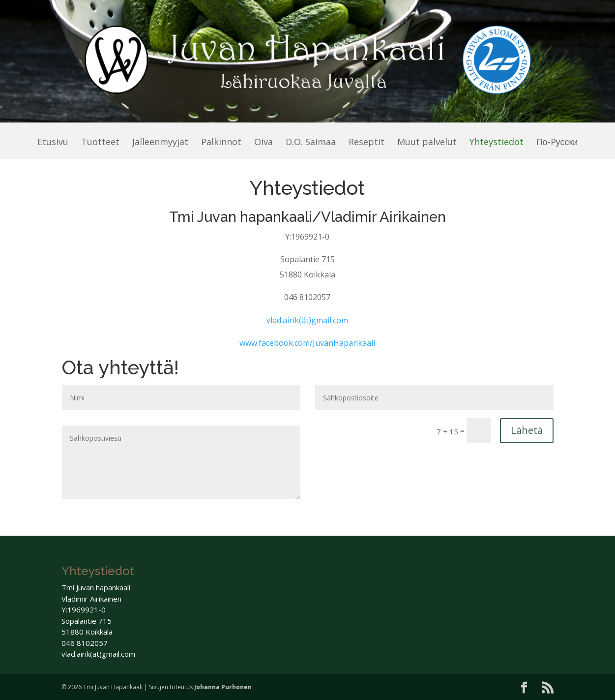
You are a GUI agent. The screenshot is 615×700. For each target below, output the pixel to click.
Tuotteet (100, 143)
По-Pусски (557, 143)
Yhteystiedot (497, 143)
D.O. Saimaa (311, 143)
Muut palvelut (427, 143)
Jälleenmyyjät (160, 143)
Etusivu (53, 143)
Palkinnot (221, 143)
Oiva (264, 143)
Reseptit (366, 143)
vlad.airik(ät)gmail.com (307, 320)
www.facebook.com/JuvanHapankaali (307, 343)
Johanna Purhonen (223, 687)
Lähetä (527, 430)
